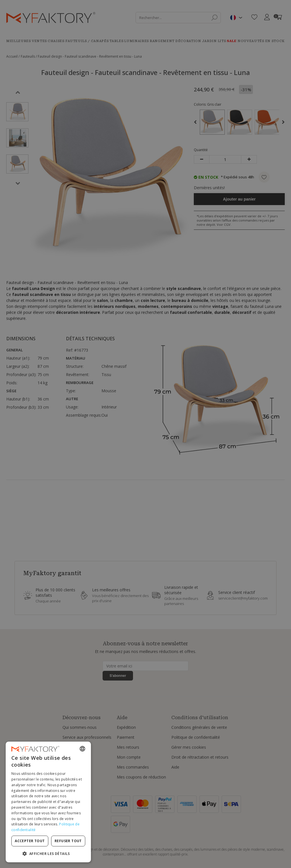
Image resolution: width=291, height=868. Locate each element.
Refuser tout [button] (68, 841)
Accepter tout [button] (30, 841)
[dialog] (48, 802)
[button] (48, 853)
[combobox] (82, 749)
